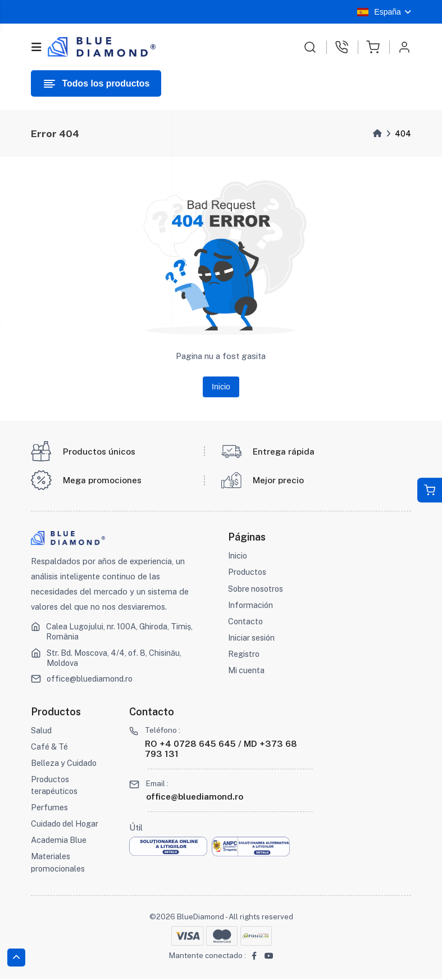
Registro (244, 655)
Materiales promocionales (59, 864)
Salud (42, 731)
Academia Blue (59, 841)
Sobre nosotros (257, 590)
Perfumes (49, 809)
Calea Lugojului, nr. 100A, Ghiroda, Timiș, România (121, 633)
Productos (248, 573)
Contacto (246, 622)
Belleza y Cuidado (65, 764)
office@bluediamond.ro (92, 680)
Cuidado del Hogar (67, 825)
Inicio (221, 387)
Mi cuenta (247, 671)
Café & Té (50, 748)
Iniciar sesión (252, 639)
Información (251, 606)
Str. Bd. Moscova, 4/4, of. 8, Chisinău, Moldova (116, 659)
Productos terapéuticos (55, 786)
